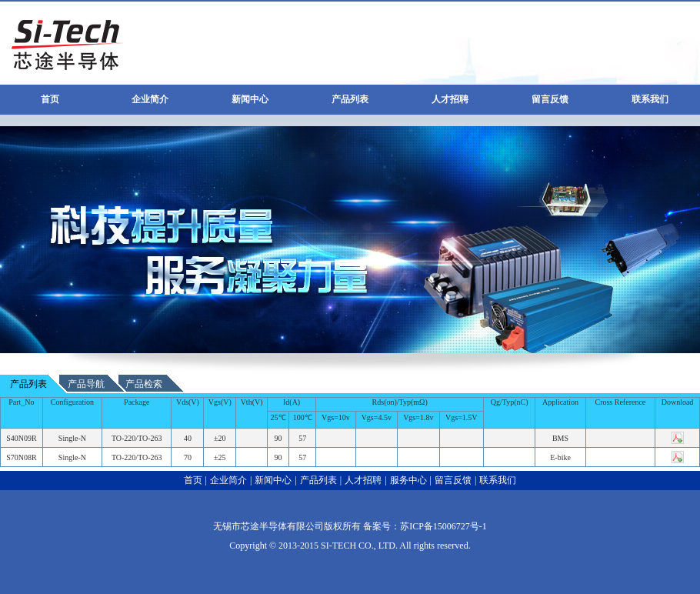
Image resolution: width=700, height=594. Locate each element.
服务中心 (408, 480)
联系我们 (650, 99)
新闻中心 (250, 99)
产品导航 (86, 384)
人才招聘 (450, 99)
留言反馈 (550, 99)
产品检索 (144, 384)
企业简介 (150, 99)
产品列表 (350, 99)
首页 (50, 99)
